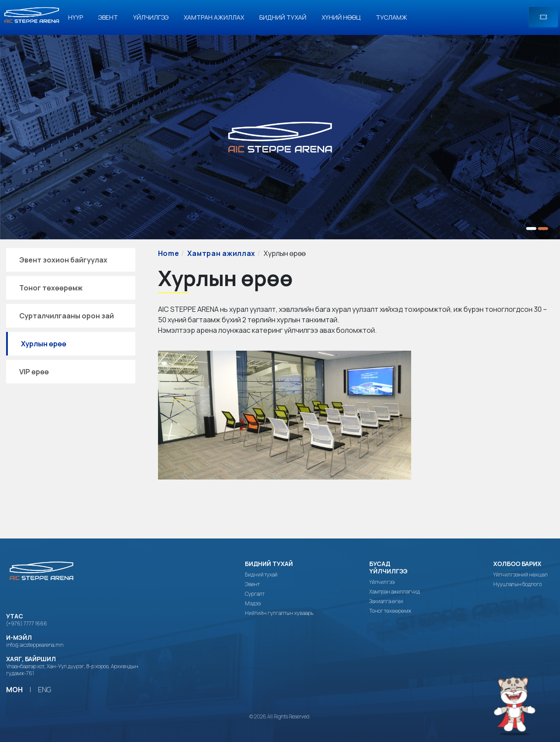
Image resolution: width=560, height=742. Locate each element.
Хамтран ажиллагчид (395, 592)
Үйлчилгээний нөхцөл (520, 575)
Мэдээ (253, 604)
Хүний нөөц (341, 17)
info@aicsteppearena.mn (35, 645)
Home (169, 253)
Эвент (108, 17)
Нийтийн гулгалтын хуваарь (279, 613)
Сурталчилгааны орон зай (67, 316)
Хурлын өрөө (44, 344)
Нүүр (76, 17)
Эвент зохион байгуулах (63, 260)
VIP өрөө (34, 372)
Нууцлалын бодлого (517, 584)
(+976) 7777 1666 (27, 623)
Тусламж (392, 17)
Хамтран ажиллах (214, 17)
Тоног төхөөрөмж (51, 288)
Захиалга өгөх (386, 601)
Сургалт (255, 594)
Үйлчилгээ (151, 17)
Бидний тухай (283, 17)
